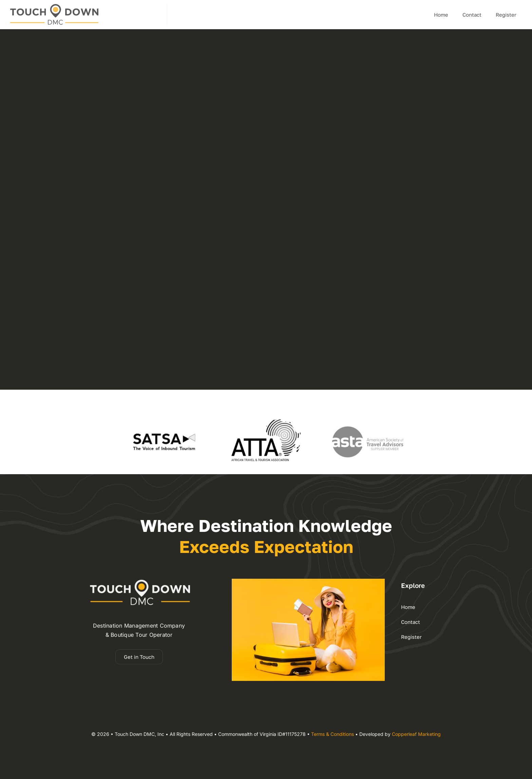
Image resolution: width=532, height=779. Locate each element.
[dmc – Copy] (54, 7)
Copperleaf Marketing (416, 734)
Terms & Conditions (332, 734)
